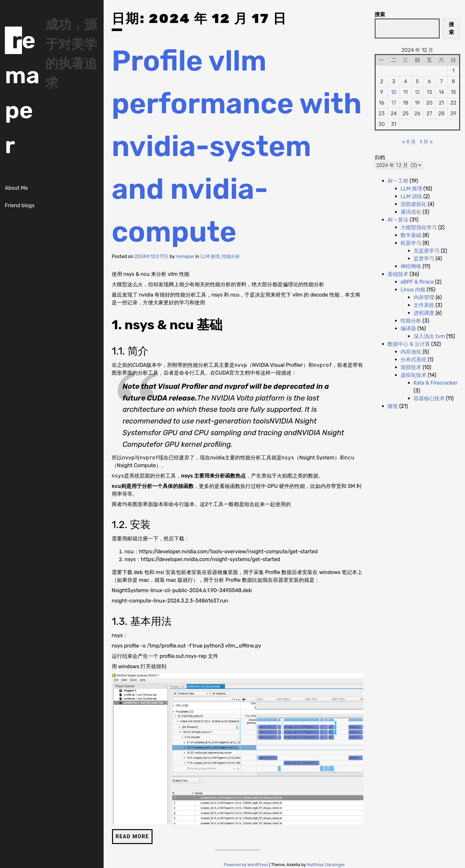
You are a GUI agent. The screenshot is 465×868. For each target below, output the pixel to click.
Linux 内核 (413, 290)
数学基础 (411, 235)
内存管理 (424, 297)
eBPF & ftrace (417, 282)
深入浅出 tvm (429, 336)
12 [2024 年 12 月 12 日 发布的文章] (417, 92)
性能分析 (231, 257)
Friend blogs (20, 205)
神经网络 (411, 266)
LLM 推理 (210, 257)
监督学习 (424, 259)
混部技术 (411, 367)
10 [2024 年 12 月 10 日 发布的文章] (394, 92)
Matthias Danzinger (326, 865)
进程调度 (424, 313)
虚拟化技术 (414, 375)
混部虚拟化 (414, 204)
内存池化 (411, 352)
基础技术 (398, 274)
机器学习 (411, 243)
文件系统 (424, 305)
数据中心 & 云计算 (409, 344)
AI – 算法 (398, 220)
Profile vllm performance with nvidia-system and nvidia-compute (237, 146)
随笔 (393, 406)
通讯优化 (411, 212)
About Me (16, 188)
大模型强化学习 (419, 227)
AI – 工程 (398, 181)
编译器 (408, 328)
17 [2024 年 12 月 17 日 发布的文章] (394, 103)
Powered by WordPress (246, 865)
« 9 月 (409, 142)
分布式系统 (414, 360)
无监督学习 (426, 251)
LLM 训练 (411, 196)
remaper (185, 257)
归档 (380, 158)
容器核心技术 (429, 398)
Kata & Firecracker (435, 383)
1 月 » (426, 142)
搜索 (380, 14)
